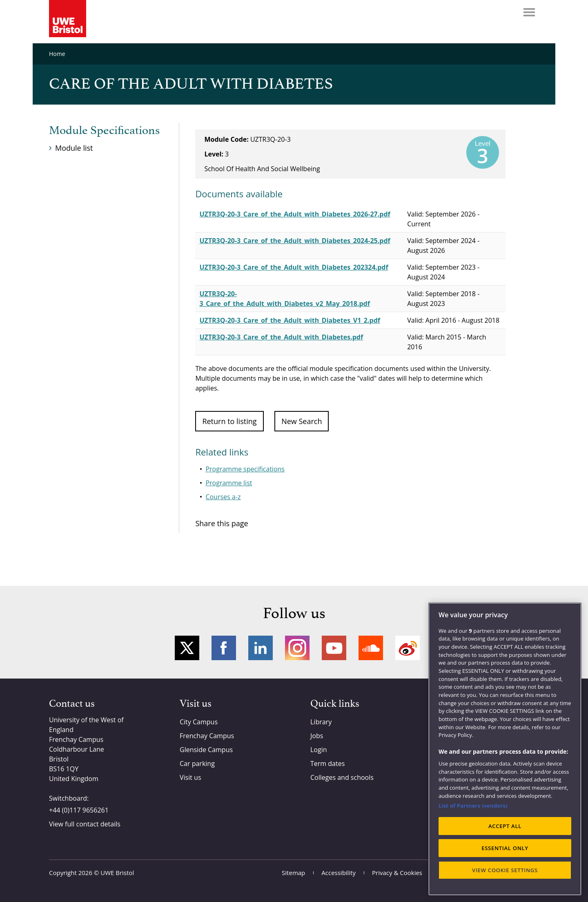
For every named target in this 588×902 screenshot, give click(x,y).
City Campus (199, 722)
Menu (529, 12)
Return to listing (229, 421)
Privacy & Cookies (397, 873)
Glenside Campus (206, 750)
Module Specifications (104, 131)
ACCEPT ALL (505, 826)
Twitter (187, 648)
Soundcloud (371, 648)
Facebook (224, 648)
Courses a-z (223, 497)
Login (319, 750)
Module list (74, 148)
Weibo (408, 648)
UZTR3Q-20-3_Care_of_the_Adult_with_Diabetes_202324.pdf (294, 267)
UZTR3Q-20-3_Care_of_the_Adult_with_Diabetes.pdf (281, 337)
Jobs (317, 736)
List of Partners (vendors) (473, 806)
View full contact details (85, 824)
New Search (302, 421)
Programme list (229, 483)
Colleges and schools (342, 777)
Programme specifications (245, 469)
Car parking (197, 764)
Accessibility (339, 873)
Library (321, 722)
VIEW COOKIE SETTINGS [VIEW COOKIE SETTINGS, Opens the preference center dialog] (505, 870)
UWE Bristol (117, 873)
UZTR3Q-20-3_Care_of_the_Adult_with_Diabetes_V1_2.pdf (290, 320)
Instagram (297, 648)
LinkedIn (261, 648)
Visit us (190, 777)
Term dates (327, 764)
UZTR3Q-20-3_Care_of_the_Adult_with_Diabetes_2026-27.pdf (295, 214)
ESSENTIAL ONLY (505, 848)
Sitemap (293, 873)
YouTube (334, 648)
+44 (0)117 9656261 (79, 810)
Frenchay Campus (207, 736)
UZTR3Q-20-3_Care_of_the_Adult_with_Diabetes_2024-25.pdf (295, 241)
